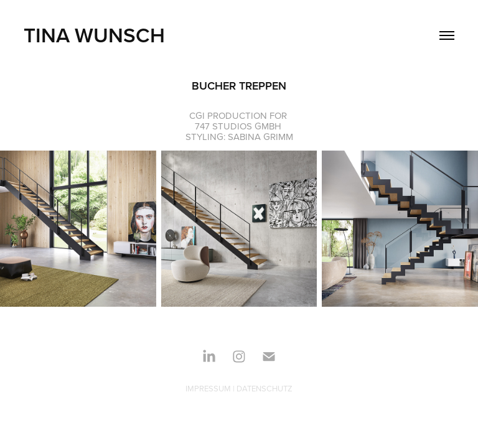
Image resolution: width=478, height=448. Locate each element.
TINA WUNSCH (94, 35)
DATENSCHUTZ (265, 388)
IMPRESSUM (208, 388)
